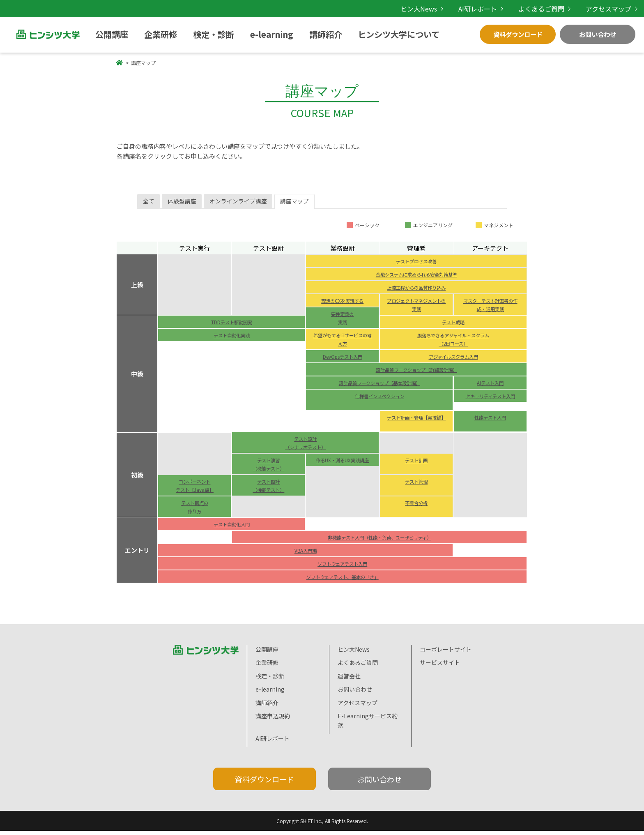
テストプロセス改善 (416, 265)
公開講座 (102, 34)
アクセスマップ (611, 8)
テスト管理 (416, 485)
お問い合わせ (598, 34)
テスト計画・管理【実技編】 (416, 425)
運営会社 (349, 680)
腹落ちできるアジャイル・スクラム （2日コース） (453, 343)
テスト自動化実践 (232, 339)
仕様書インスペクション (379, 399)
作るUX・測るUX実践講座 (343, 468)
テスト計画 (416, 464)
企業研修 (136, 34)
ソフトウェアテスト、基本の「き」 (343, 580)
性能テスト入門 (490, 421)
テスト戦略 (453, 325)
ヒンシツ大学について (306, 34)
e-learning (215, 34)
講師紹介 (253, 34)
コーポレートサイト (446, 653)
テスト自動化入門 (232, 528)
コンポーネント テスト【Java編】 (195, 489)
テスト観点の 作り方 (195, 510)
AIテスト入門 (490, 386)
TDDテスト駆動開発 (231, 325)
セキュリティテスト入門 (490, 404)
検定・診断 (174, 34)
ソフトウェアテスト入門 (343, 567)
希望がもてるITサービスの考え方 (343, 343)
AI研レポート (491, 8)
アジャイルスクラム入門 (453, 360)
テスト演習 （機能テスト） (269, 468)
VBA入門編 (305, 554)
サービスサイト (440, 667)
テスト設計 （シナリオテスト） (306, 446)
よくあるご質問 (550, 8)
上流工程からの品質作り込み (416, 291)
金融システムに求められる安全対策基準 (416, 278)
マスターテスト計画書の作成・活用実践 (490, 308)
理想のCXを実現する (342, 304)
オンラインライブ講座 (258, 203)
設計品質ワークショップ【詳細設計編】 (416, 373)
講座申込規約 (273, 720)
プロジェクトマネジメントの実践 (416, 308)
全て (152, 203)
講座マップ (324, 203)
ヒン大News (437, 8)
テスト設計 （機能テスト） (269, 489)
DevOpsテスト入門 (343, 360)
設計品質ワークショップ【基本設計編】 (379, 386)
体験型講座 (193, 203)
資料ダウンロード (518, 34)
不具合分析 (416, 506)
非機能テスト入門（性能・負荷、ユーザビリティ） (379, 541)
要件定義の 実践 (343, 321)
